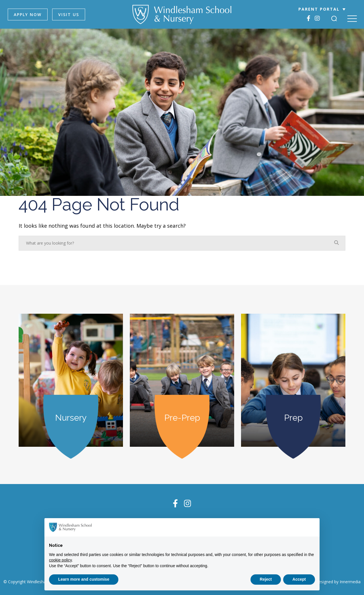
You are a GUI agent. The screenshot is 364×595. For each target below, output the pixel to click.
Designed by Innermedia (338, 582)
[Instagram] (317, 18)
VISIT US (69, 14)
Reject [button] (266, 579)
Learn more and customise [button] (84, 579)
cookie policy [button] (60, 560)
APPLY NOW (28, 14)
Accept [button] (299, 579)
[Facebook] (309, 18)
